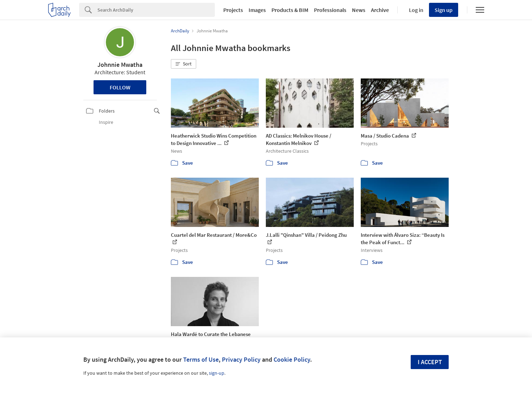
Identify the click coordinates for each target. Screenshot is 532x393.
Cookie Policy (292, 359)
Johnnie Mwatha (120, 65)
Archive (380, 10)
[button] (184, 64)
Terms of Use (201, 359)
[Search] (156, 10)
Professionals (330, 10)
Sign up (444, 10)
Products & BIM (290, 10)
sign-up (217, 373)
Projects (233, 10)
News (359, 10)
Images (257, 10)
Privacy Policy (241, 359)
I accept (430, 362)
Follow (120, 87)
